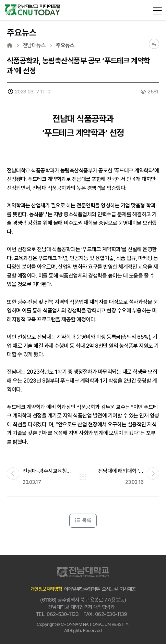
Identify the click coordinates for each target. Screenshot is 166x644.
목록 (83, 520)
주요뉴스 (65, 46)
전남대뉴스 (34, 46)
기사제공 (128, 589)
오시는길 (110, 589)
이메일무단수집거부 (82, 589)
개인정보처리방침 (46, 589)
